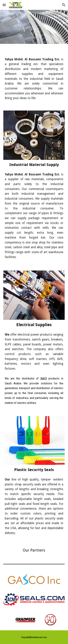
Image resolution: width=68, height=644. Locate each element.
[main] (34, 75)
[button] (4, 5)
